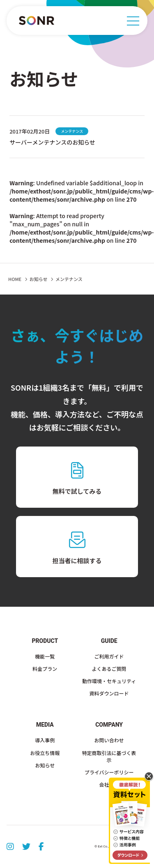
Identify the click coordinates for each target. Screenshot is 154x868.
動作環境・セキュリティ (109, 681)
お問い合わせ (109, 740)
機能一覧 (45, 656)
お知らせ (39, 279)
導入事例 (45, 740)
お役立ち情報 (45, 753)
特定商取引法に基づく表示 (109, 756)
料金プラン (45, 669)
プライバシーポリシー (109, 772)
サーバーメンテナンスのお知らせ (52, 142)
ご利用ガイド (109, 656)
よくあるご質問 (109, 669)
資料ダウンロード (109, 693)
